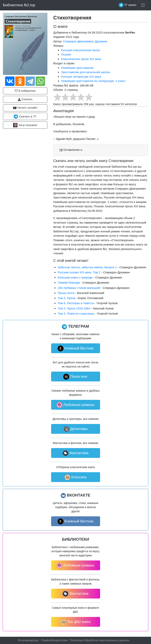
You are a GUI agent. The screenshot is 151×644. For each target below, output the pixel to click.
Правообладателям (54, 640)
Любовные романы (75, 405)
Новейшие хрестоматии (77, 68)
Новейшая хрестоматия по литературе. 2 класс (93, 81)
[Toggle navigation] (143, 5)
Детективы (76, 429)
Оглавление (71, 150)
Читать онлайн (25, 108)
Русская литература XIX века (81, 77)
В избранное (25, 91)
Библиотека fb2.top (19, 5)
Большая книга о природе (75, 277)
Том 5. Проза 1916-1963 (74, 308)
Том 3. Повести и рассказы (76, 313)
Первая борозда (69, 282)
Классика (75, 477)
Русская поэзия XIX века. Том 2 (79, 272)
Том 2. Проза (66, 298)
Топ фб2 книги (76, 622)
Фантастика (75, 453)
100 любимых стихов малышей (79, 288)
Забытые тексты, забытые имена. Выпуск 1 (87, 267)
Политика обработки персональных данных (100, 640)
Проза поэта (66, 293)
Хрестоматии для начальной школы (86, 72)
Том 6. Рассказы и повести (76, 303)
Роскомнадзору (28, 640)
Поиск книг (75, 377)
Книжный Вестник (75, 348)
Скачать (25, 99)
